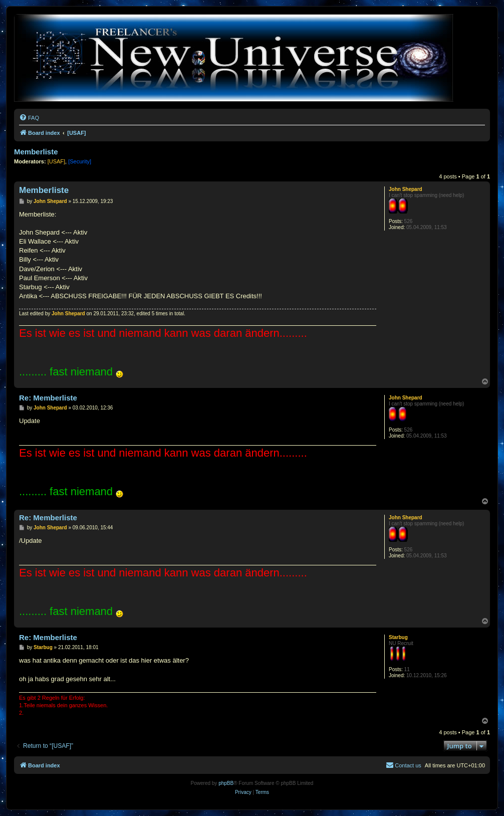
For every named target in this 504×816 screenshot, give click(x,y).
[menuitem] (29, 118)
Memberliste (36, 152)
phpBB (226, 783)
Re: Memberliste (48, 398)
